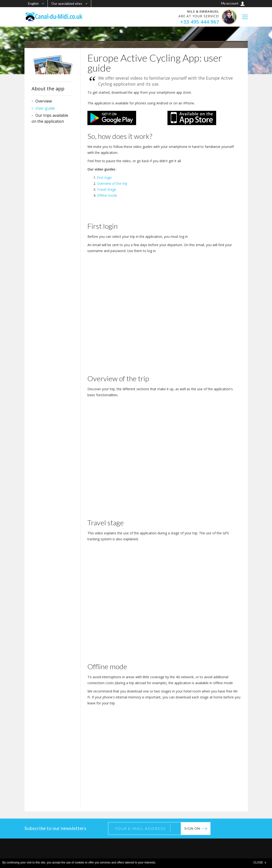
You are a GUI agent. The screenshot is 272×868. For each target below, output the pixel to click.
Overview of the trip (112, 183)
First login (104, 178)
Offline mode (107, 195)
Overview (44, 101)
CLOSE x (260, 863)
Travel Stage (107, 189)
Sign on (192, 828)
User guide (45, 108)
